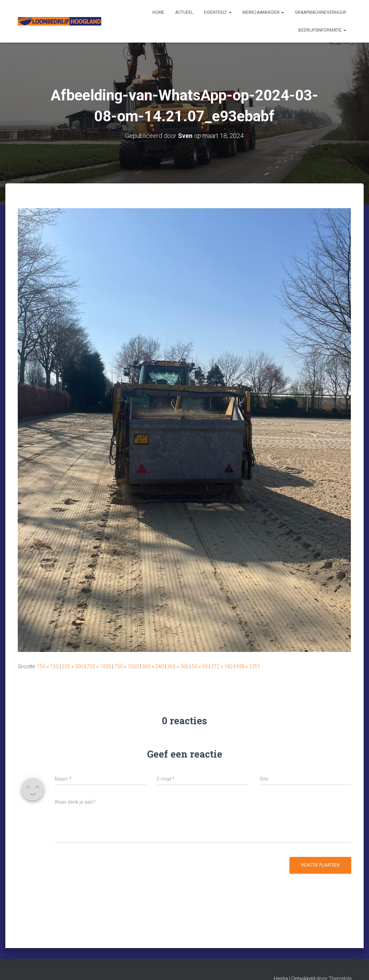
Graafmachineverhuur (321, 12)
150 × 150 (48, 666)
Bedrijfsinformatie (322, 30)
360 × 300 (178, 666)
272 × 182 (222, 666)
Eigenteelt (218, 12)
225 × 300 (73, 666)
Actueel (184, 12)
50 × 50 (200, 666)
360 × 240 (153, 666)
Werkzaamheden (263, 12)
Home (158, 12)
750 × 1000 (99, 666)
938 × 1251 (248, 666)
